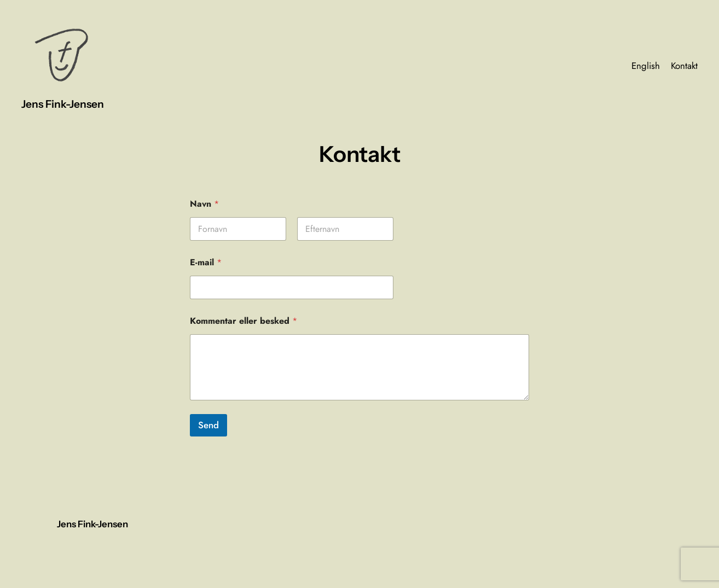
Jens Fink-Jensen (63, 104)
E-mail (206, 262)
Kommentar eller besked (243, 321)
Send (208, 425)
